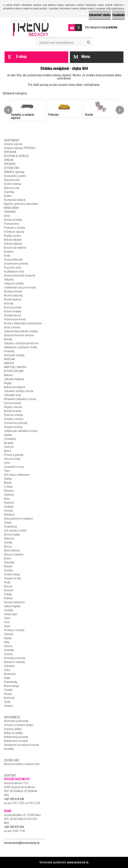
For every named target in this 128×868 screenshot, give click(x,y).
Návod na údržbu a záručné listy (22, 764)
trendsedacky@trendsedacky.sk (22, 843)
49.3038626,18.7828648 (23, 791)
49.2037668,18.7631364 (23, 819)
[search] (88, 42)
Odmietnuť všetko (100, 15)
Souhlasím (119, 15)
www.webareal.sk (78, 862)
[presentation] (8, 110)
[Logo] (31, 27)
